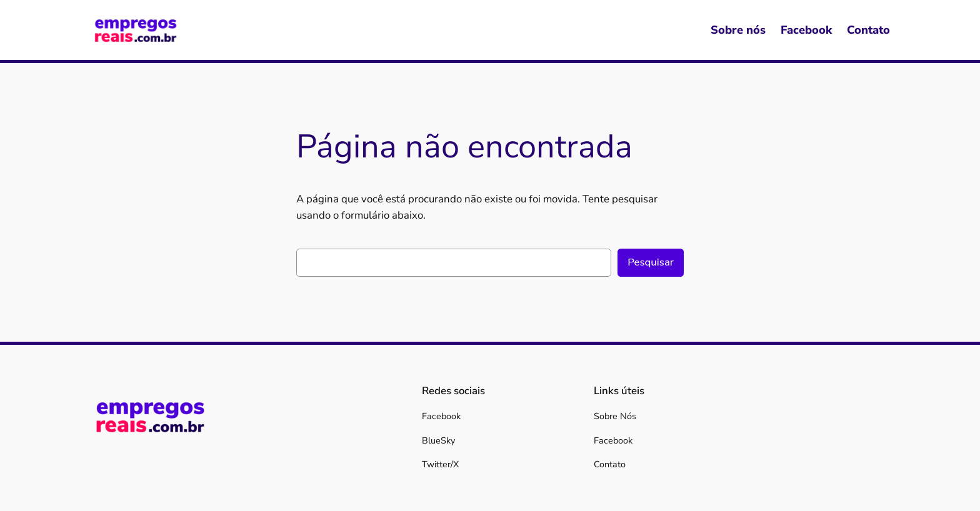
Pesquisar (651, 262)
